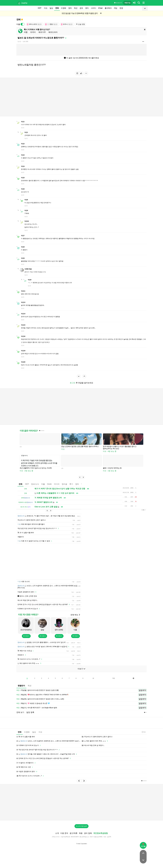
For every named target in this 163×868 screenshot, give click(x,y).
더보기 (81, 669)
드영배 (63, 8)
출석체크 (108, 8)
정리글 (64, 484)
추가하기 (26, 636)
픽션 (76, 8)
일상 (51, 8)
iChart (100, 8)
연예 (57, 8)
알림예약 (142, 690)
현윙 (51, 24)
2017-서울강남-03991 (96, 837)
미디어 (57, 484)
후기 (71, 484)
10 (93, 678)
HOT (40, 8)
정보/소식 (35, 484)
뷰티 (87, 8)
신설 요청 (80, 24)
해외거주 (42, 32)
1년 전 (19, 42)
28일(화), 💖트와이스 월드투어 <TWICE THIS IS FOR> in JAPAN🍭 (43, 695)
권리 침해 (88, 833)
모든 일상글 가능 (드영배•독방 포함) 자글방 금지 (80, 13)
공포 (81, 8)
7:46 (144, 732)
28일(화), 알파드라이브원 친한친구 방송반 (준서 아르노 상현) (40, 699)
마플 (43, 484)
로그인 (73, 383)
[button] (80, 477)
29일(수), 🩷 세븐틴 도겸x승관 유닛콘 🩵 (33, 703)
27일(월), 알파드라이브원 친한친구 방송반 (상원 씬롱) (38, 690)
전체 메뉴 (75, 615)
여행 (26, 32)
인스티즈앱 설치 (81, 826)
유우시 (67, 24)
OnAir (49, 484)
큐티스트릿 (34, 24)
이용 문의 (64, 833)
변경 (121, 8)
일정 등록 (30, 712)
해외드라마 (53, 32)
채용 (81, 833)
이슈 (46, 8)
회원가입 (127, 3)
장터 (70, 8)
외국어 (33, 32)
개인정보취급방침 (101, 833)
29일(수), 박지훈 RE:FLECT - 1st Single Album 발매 (37, 708)
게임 (115, 8)
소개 (57, 833)
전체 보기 (20, 712)
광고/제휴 (73, 833)
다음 (113, 678)
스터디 (93, 8)
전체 (20, 484)
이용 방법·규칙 (118, 3)
